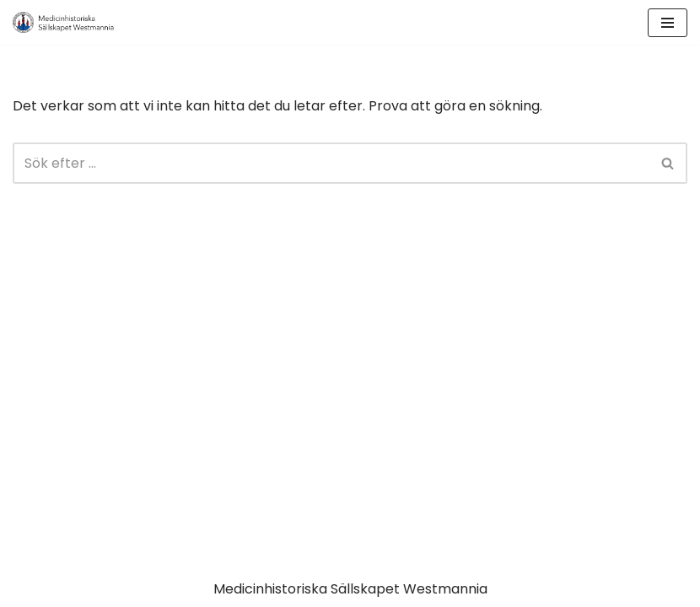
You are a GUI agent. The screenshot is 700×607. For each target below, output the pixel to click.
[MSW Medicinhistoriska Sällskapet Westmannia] (63, 22)
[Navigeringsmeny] (668, 23)
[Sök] (331, 163)
